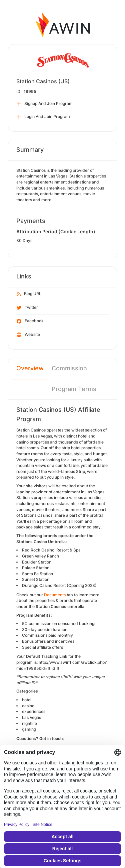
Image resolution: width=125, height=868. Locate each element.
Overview (30, 368)
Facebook (30, 321)
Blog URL (29, 294)
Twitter (27, 308)
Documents (55, 595)
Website (28, 335)
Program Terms (74, 389)
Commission (69, 368)
